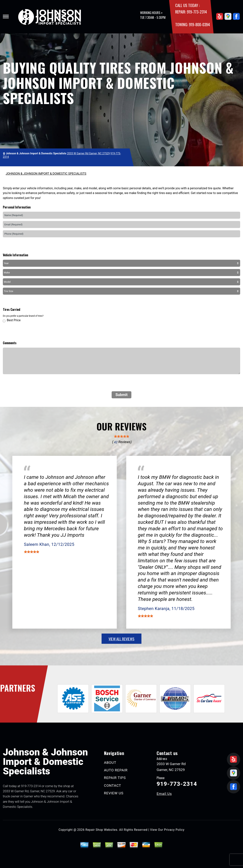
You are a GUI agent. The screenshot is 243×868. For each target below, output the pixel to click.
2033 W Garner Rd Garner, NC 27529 (88, 153)
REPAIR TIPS (115, 778)
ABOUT (110, 763)
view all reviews (121, 639)
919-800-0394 (199, 24)
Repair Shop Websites (101, 830)
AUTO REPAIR (116, 770)
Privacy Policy (174, 830)
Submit (121, 395)
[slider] (121, 436)
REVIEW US (114, 793)
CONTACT (113, 786)
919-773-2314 (197, 12)
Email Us (164, 794)
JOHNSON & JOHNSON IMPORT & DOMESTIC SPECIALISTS (46, 174)
